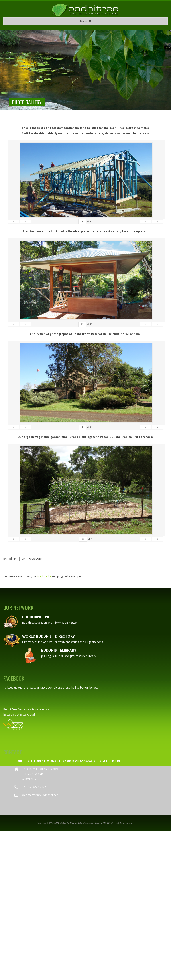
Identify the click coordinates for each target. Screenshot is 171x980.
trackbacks (44, 510)
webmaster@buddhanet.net (40, 729)
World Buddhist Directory (49, 570)
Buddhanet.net (37, 551)
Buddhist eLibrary (59, 584)
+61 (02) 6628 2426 (34, 720)
